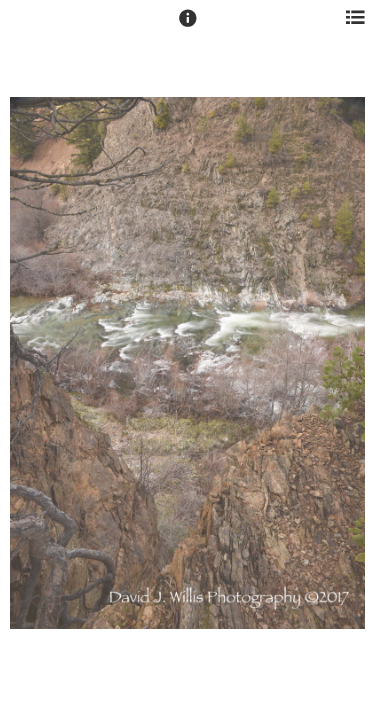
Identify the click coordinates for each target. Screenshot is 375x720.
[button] (188, 27)
